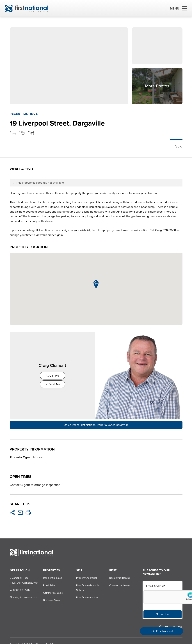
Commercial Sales (53, 592)
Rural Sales (49, 585)
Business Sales (51, 599)
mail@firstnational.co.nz (24, 597)
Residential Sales (52, 577)
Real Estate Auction (87, 597)
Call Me (53, 375)
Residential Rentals (120, 577)
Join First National (161, 631)
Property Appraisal (86, 577)
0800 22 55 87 (20, 589)
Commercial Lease (119, 585)
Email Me (53, 384)
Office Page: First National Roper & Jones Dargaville (96, 424)
